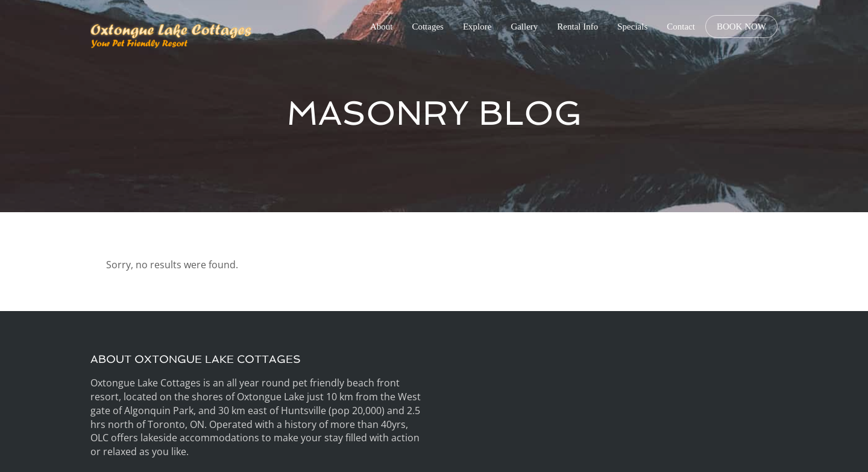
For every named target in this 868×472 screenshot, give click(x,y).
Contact (681, 27)
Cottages (428, 27)
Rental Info (577, 27)
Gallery (524, 27)
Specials (632, 27)
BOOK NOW (741, 27)
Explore (477, 27)
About (382, 27)
